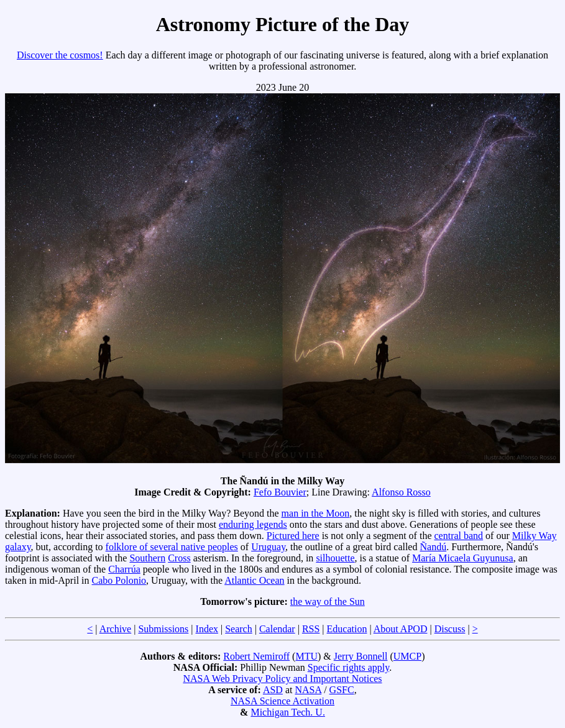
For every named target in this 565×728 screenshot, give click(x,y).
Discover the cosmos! (60, 55)
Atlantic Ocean (254, 580)
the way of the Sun (328, 601)
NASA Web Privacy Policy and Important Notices (282, 679)
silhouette (335, 558)
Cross (179, 558)
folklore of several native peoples (172, 547)
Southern (147, 558)
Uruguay (268, 547)
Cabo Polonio (119, 580)
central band (458, 536)
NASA (308, 690)
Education (347, 629)
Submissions (163, 629)
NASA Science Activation (282, 701)
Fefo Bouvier (280, 492)
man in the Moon (316, 513)
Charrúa (124, 569)
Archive (116, 629)
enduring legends (253, 524)
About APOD (401, 629)
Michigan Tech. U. (287, 712)
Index (207, 629)
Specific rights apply (348, 667)
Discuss (450, 629)
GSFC (342, 690)
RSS (311, 629)
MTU (306, 656)
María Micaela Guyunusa (463, 558)
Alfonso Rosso (401, 492)
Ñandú (433, 547)
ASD (273, 690)
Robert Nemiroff (256, 656)
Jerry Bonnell (361, 656)
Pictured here (293, 536)
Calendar (277, 629)
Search (239, 629)
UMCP (407, 656)
